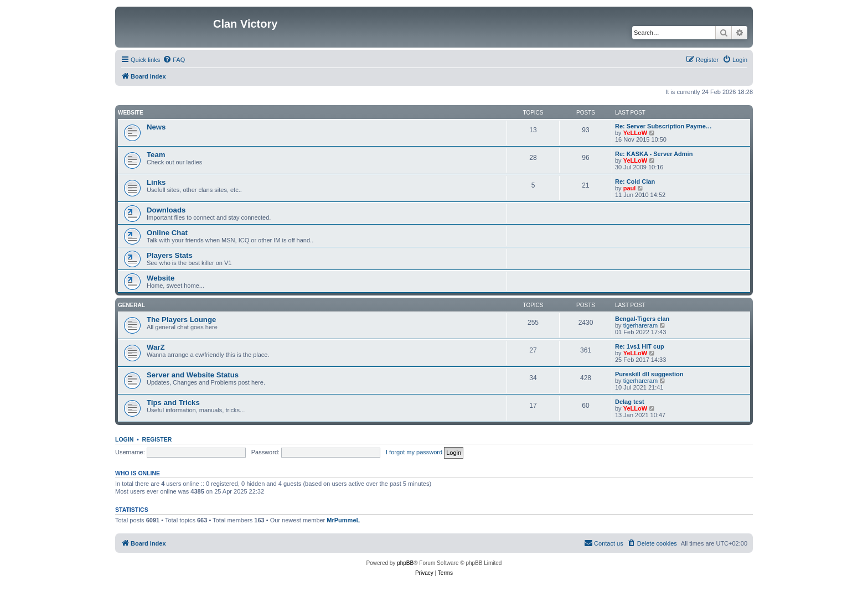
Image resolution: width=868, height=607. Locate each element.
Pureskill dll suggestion (649, 374)
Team (156, 155)
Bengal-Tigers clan (642, 319)
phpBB (405, 563)
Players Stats (170, 255)
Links (156, 182)
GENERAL (131, 305)
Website (131, 113)
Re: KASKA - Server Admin (654, 154)
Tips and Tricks (173, 403)
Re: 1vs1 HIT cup (640, 346)
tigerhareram (640, 325)
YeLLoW (635, 133)
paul (630, 188)
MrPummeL (343, 520)
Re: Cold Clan (635, 181)
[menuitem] (174, 60)
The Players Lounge (181, 320)
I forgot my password (414, 452)
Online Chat (167, 233)
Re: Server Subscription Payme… (663, 126)
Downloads (166, 210)
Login (124, 439)
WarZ (156, 347)
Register (157, 439)
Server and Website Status (193, 375)
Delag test (630, 402)
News (156, 127)
